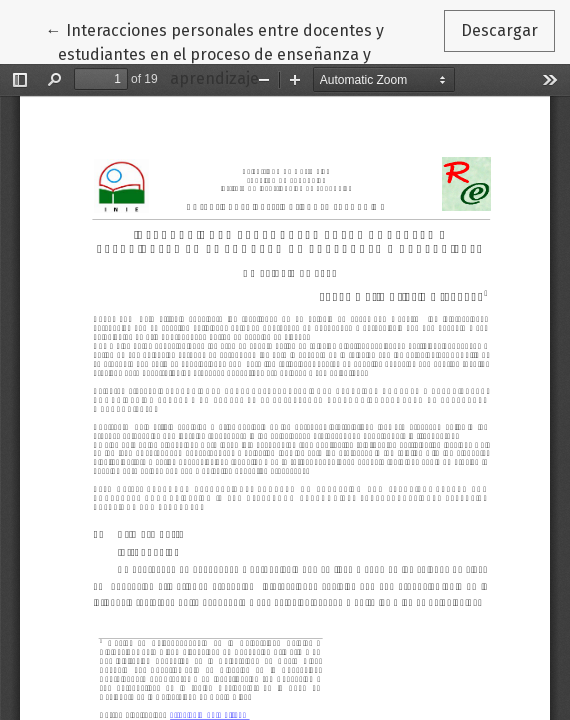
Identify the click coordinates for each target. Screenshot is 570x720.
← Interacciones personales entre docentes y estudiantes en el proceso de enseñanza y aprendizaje (215, 53)
